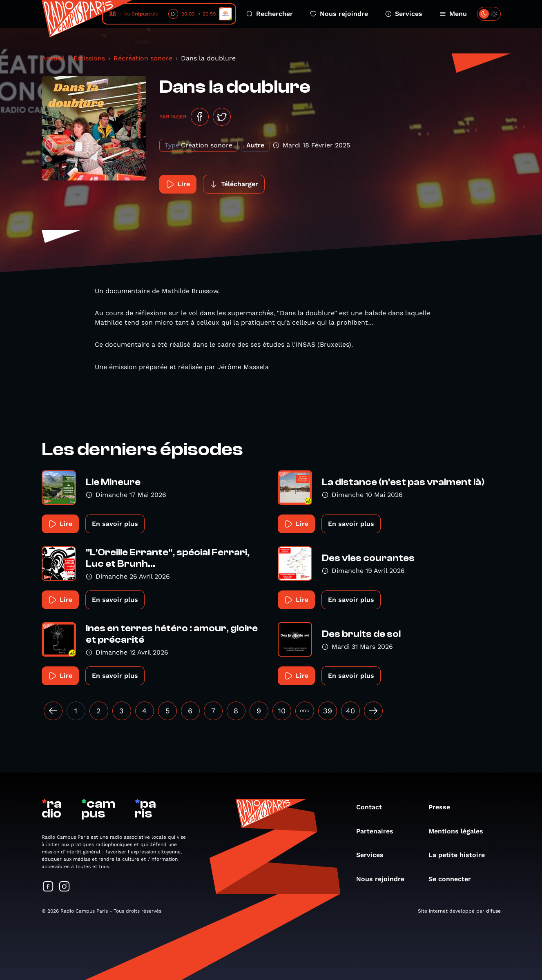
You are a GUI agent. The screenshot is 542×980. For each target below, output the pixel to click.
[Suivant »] (373, 711)
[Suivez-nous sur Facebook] (48, 887)
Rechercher (270, 14)
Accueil (53, 58)
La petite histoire (461, 855)
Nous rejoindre (339, 14)
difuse (493, 911)
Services (404, 14)
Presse (443, 807)
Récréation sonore (143, 58)
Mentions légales (460, 831)
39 (328, 711)
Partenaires (379, 831)
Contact (373, 807)
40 (350, 711)
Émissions (89, 58)
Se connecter (454, 879)
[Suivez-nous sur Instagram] (65, 887)
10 (282, 711)
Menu (453, 14)
